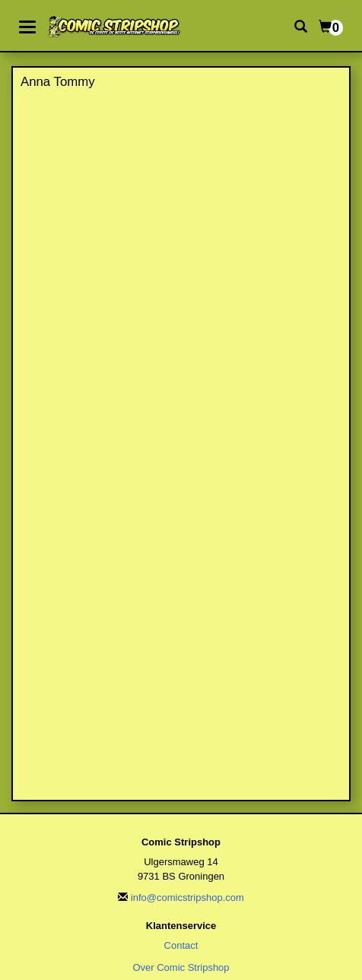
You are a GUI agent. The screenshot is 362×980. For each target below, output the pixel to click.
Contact (181, 945)
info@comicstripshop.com (187, 898)
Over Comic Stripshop (181, 967)
